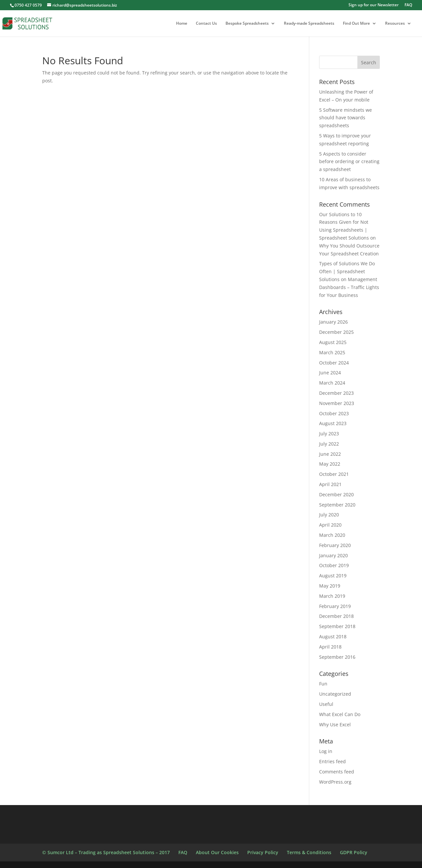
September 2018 (337, 626)
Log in (326, 751)
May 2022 (330, 464)
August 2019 (333, 576)
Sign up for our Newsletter (374, 5)
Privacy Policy (263, 852)
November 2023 (337, 403)
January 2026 (333, 322)
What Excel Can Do (340, 714)
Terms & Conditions (309, 852)
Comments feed (337, 772)
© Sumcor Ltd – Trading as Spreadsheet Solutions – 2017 (106, 852)
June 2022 (330, 454)
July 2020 (329, 515)
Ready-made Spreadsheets (309, 24)
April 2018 (330, 647)
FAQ (408, 5)
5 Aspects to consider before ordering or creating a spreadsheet (349, 162)
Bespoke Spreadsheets (247, 24)
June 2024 (330, 373)
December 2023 (336, 393)
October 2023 (334, 413)
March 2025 (332, 352)
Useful (326, 704)
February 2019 (335, 606)
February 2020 (335, 545)
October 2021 (334, 474)
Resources (395, 24)
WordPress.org (335, 782)
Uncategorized (335, 694)
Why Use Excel (335, 724)
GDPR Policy (354, 852)
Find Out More (356, 24)
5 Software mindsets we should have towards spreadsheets (346, 118)
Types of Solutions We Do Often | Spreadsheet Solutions (347, 271)
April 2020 (330, 525)
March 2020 (332, 535)
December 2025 (336, 332)
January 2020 (333, 555)
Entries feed (332, 761)
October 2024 (334, 363)
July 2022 (329, 444)
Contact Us (206, 24)
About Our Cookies (217, 852)
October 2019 (334, 565)
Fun (323, 684)
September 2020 (337, 505)
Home (182, 24)
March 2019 (332, 596)
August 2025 (333, 342)
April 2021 (330, 484)
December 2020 (336, 494)
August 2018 (333, 637)
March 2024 (332, 383)
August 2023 (333, 423)
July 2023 (329, 434)
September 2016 (337, 657)
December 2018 (336, 616)
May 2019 (330, 586)
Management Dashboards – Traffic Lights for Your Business (349, 287)
